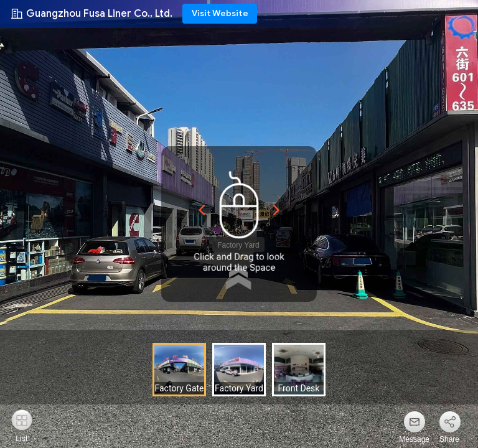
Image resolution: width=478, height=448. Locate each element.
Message (414, 439)
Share (449, 439)
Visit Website (220, 13)
